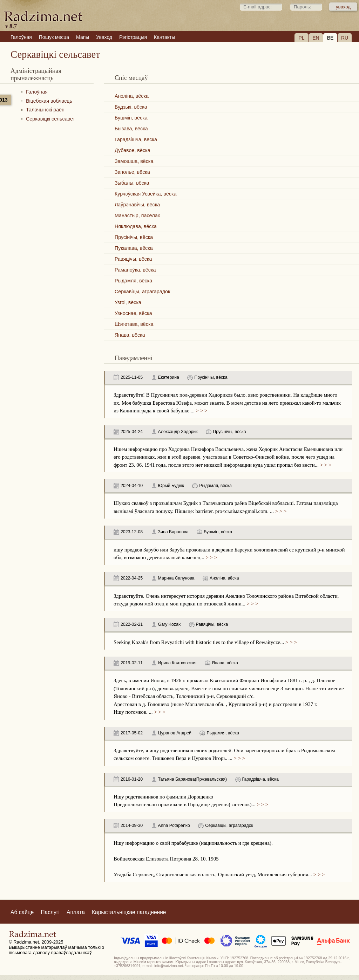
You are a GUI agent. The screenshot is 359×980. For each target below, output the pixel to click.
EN (316, 38)
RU (345, 38)
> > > (201, 411)
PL (301, 38)
